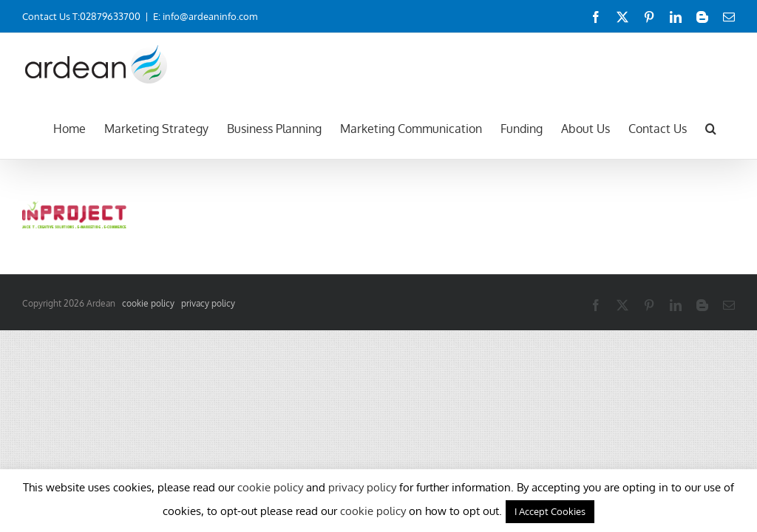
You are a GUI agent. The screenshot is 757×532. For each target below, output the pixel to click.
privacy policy (208, 303)
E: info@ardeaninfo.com (205, 16)
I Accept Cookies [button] (550, 511)
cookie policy (148, 303)
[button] (711, 127)
